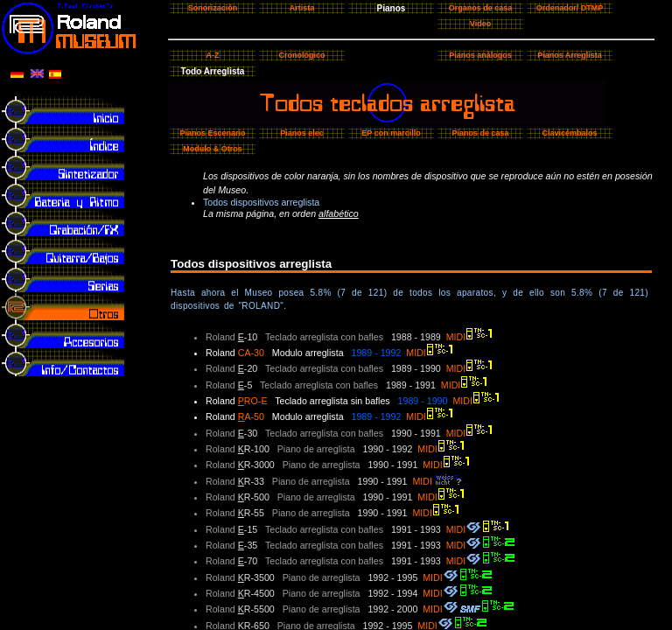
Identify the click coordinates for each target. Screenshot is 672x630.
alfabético (339, 213)
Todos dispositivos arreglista (261, 202)
